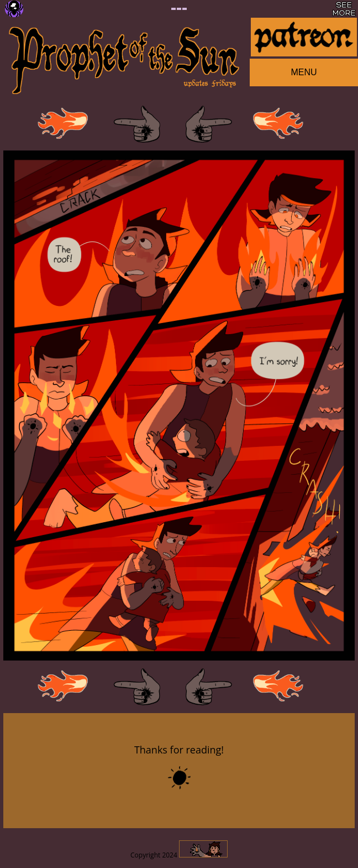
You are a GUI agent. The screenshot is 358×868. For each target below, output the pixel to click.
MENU (304, 72)
